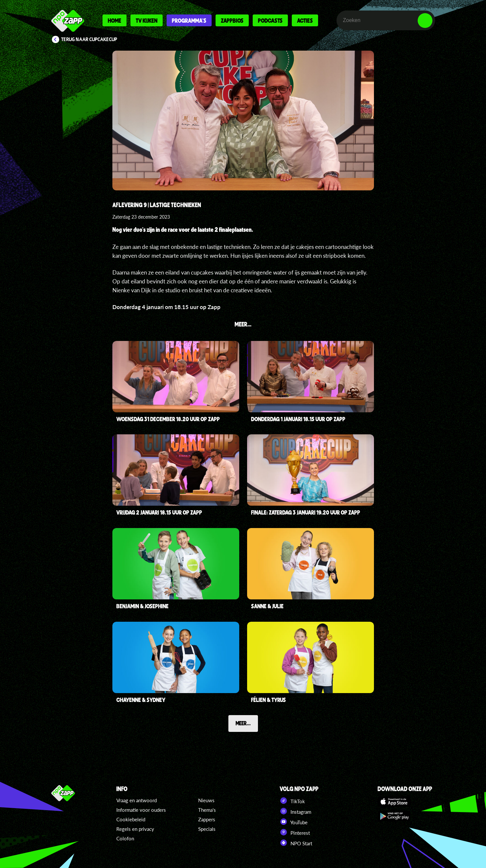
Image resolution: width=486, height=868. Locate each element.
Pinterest (295, 832)
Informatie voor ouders (141, 810)
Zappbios (232, 20)
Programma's (189, 20)
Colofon (125, 838)
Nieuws (206, 800)
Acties (305, 20)
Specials (207, 829)
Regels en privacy (135, 829)
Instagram (295, 811)
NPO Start (296, 843)
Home (115, 20)
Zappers (207, 819)
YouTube (294, 822)
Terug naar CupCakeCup (89, 39)
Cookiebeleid (131, 819)
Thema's (207, 810)
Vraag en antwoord (137, 800)
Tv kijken (147, 20)
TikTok (292, 801)
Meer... (243, 723)
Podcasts (270, 20)
